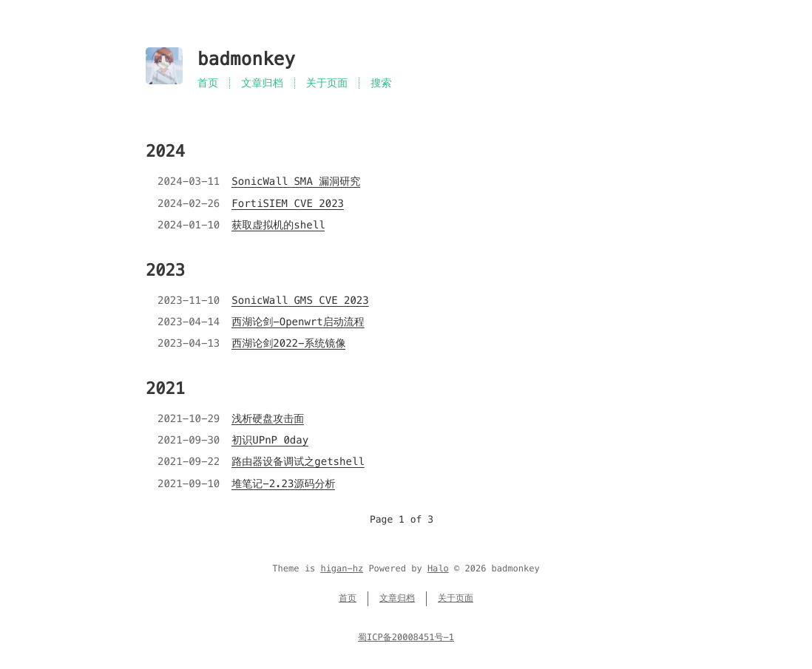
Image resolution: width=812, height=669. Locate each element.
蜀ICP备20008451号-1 (406, 638)
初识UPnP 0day (270, 440)
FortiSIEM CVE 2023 (288, 203)
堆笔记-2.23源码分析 (283, 483)
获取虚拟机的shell (278, 225)
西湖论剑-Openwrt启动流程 (298, 322)
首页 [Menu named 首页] (208, 83)
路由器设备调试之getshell (298, 461)
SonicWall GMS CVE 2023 (300, 300)
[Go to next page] (438, 519)
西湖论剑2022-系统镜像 (288, 343)
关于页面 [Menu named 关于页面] (327, 83)
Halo (438, 569)
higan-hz (342, 569)
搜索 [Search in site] (381, 83)
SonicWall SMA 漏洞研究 (296, 181)
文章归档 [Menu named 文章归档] (262, 83)
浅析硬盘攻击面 (268, 418)
